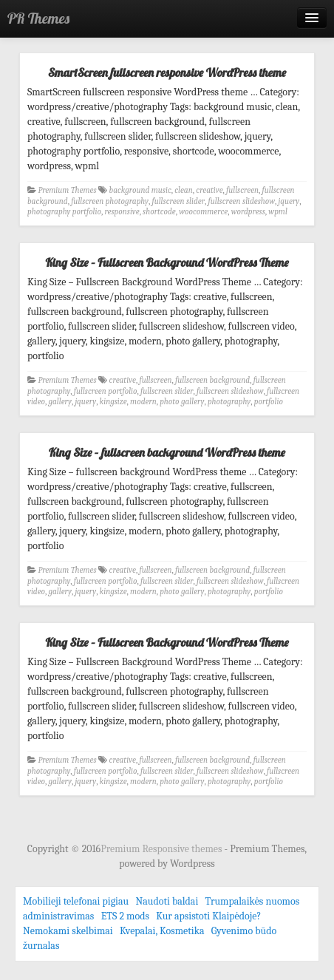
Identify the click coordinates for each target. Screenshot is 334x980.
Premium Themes (68, 190)
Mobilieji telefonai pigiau (76, 901)
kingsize (113, 402)
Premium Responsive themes (162, 849)
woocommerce (203, 212)
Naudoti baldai (167, 901)
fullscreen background (212, 380)
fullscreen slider (178, 201)
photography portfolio (64, 212)
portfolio (269, 402)
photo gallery (182, 402)
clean (183, 190)
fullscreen (242, 190)
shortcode (159, 212)
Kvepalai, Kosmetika (162, 931)
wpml (278, 212)
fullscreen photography (110, 201)
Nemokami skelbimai (68, 931)
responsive (122, 212)
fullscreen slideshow (242, 201)
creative (209, 190)
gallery (60, 402)
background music (140, 190)
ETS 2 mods (125, 916)
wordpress (248, 212)
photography (229, 402)
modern (143, 402)
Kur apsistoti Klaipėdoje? (208, 916)
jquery (289, 201)
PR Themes (38, 18)
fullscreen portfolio (106, 391)
